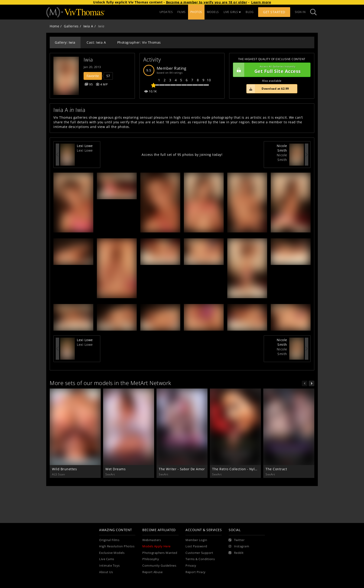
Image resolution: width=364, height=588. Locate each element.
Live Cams (107, 559)
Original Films (109, 540)
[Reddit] (236, 553)
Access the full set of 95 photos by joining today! (182, 155)
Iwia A (88, 26)
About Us (106, 572)
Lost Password (196, 546)
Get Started (274, 12)
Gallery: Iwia (65, 42)
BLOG (250, 12)
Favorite (93, 76)
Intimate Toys (109, 566)
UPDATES (166, 12)
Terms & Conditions (200, 559)
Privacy (191, 566)
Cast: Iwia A (96, 42)
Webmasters (152, 540)
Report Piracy (196, 572)
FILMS (182, 12)
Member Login (196, 540)
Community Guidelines (159, 566)
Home (54, 26)
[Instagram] (239, 546)
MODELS (213, 12)
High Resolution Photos (117, 546)
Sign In (300, 12)
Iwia (88, 60)
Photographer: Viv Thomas (139, 42)
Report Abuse (152, 572)
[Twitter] (237, 540)
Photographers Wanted (160, 553)
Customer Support (199, 553)
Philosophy (151, 559)
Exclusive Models (112, 553)
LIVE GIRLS (232, 12)
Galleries (71, 26)
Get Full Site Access (271, 70)
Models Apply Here (156, 546)
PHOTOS (196, 12)
